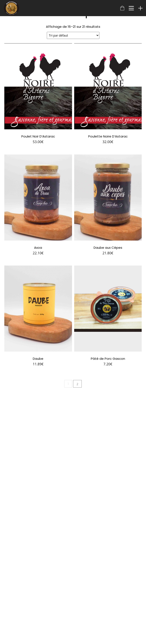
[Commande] (73, 35)
